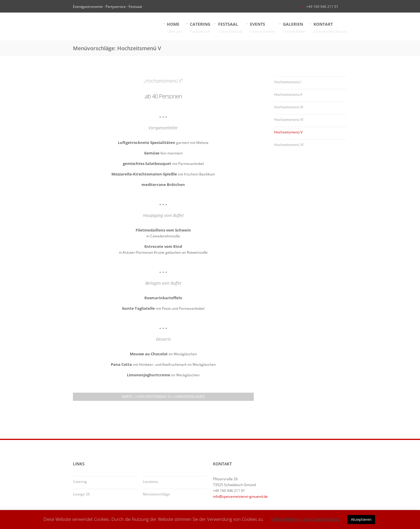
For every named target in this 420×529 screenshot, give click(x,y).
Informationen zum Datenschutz (306, 519)
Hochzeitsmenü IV (289, 120)
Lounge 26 (81, 494)
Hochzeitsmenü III (289, 107)
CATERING (200, 28)
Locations (151, 482)
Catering (80, 482)
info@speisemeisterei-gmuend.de (240, 496)
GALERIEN (294, 28)
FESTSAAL (230, 28)
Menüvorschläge (156, 494)
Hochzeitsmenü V (288, 132)
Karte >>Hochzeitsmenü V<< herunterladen (163, 397)
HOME (175, 28)
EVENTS (263, 28)
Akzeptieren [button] (361, 519)
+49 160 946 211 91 (322, 7)
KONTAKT (330, 28)
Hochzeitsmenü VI (289, 145)
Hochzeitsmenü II (288, 94)
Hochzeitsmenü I (288, 82)
